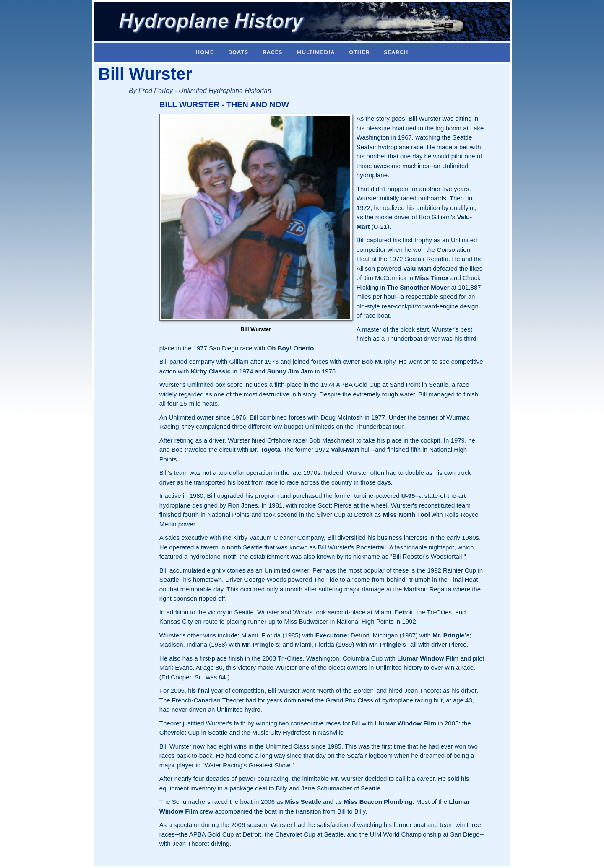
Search (396, 52)
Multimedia (316, 52)
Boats (238, 52)
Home (205, 52)
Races (272, 52)
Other (359, 52)
